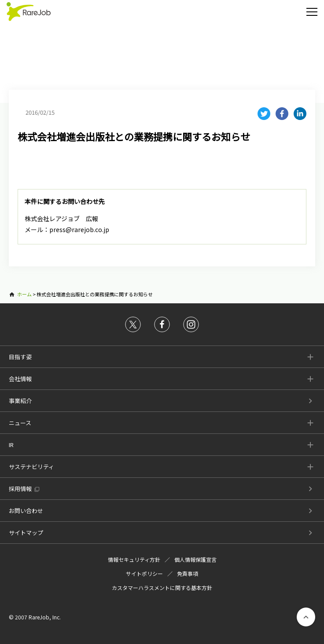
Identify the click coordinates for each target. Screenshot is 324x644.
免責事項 (188, 573)
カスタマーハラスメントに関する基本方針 (162, 588)
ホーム (24, 294)
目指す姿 (20, 357)
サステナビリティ (31, 467)
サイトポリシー (144, 573)
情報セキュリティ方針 (134, 559)
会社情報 (20, 379)
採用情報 (20, 489)
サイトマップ (26, 533)
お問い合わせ (26, 511)
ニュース (20, 423)
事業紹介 (20, 401)
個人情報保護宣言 (195, 559)
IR (11, 445)
